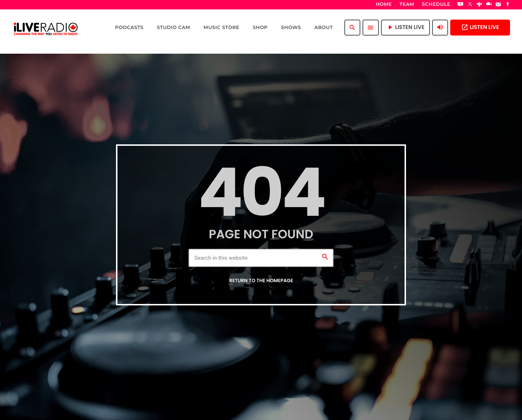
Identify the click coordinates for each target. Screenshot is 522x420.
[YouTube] (460, 5)
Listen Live (480, 27)
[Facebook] (508, 5)
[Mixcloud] (489, 5)
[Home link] (46, 28)
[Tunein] (480, 5)
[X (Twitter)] (470, 5)
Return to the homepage (261, 281)
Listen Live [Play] (405, 27)
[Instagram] (498, 5)
